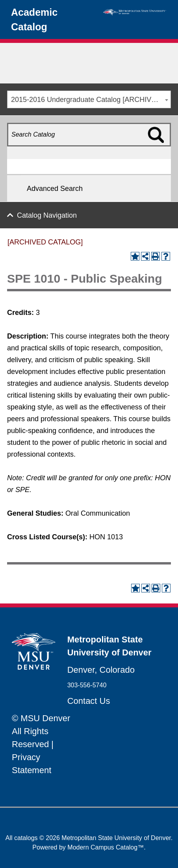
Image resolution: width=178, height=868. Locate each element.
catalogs (26, 838)
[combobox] (89, 99)
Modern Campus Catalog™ (106, 847)
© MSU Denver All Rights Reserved (41, 731)
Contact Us (89, 701)
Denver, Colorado (101, 670)
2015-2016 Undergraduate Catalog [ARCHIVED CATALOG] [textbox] (91, 100)
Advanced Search (55, 189)
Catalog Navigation (47, 215)
